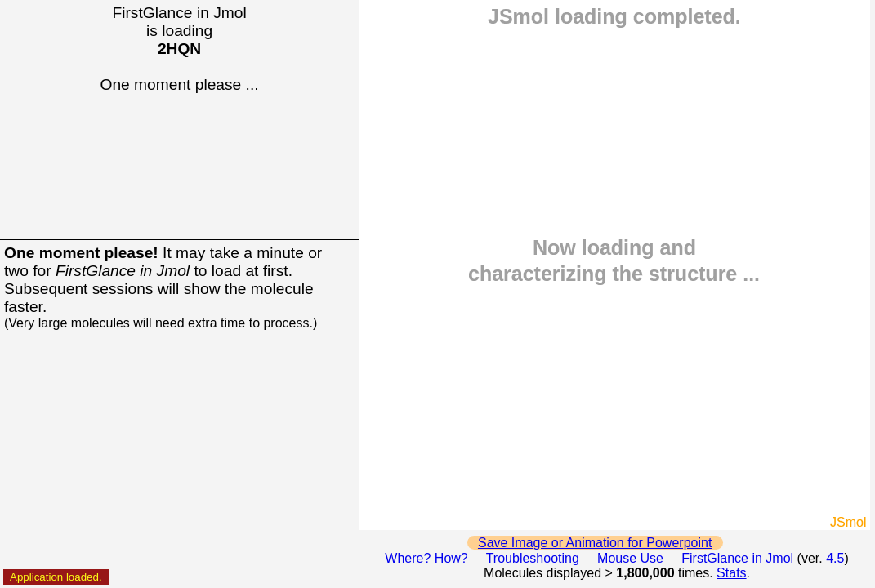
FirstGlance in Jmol (737, 558)
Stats (731, 573)
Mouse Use (630, 558)
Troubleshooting (533, 558)
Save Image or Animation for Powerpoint (595, 543)
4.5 (835, 558)
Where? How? (426, 558)
